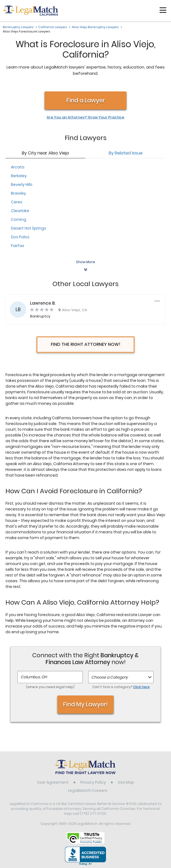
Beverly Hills (22, 185)
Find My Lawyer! (85, 704)
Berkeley (19, 176)
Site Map (126, 782)
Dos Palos (20, 237)
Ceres (17, 202)
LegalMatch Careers (88, 790)
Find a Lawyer (86, 100)
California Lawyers (53, 27)
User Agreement (53, 782)
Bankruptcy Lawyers (18, 27)
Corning (19, 219)
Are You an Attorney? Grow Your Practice (85, 117)
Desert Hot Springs (29, 228)
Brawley (18, 193)
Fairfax (17, 246)
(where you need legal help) (50, 687)
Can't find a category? (121, 687)
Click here (141, 687)
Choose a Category (110, 677)
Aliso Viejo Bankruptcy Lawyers (95, 27)
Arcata (18, 167)
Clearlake (20, 211)
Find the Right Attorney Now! (86, 344)
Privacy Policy (93, 782)
